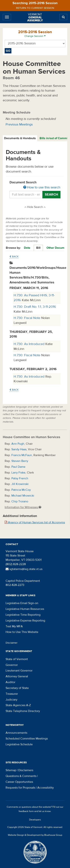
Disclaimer (12, 643)
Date (27, 248)
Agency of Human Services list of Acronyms (35, 522)
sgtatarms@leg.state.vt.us (24, 569)
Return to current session (35, 8)
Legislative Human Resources (25, 609)
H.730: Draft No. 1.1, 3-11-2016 (35, 307)
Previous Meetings (19, 124)
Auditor (10, 682)
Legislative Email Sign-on (22, 603)
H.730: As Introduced (29, 344)
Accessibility (46, 788)
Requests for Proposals (20, 788)
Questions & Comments (21, 776)
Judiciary (11, 700)
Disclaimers (26, 770)
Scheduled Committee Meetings (27, 739)
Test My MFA (14, 626)
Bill (38, 248)
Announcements (16, 733)
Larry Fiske (18, 473)
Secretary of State (17, 688)
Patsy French (20, 478)
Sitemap (11, 770)
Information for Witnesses (23, 507)
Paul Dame (18, 467)
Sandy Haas (19, 449)
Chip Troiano (20, 501)
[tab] (20, 138)
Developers (35, 820)
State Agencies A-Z (18, 705)
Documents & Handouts (20, 138)
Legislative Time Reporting (23, 615)
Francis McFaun (22, 455)
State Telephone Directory (23, 711)
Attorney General (17, 676)
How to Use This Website (22, 632)
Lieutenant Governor (19, 671)
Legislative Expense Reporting (25, 621)
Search (51, 195)
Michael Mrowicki (23, 496)
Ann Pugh (18, 444)
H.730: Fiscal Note (27, 318)
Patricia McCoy (21, 490)
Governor (12, 665)
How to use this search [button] (42, 187)
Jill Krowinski (20, 484)
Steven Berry (20, 461)
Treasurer (12, 694)
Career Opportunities (19, 782)
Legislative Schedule (19, 744)
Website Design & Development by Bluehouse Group (35, 835)
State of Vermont (17, 659)
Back (14, 257)
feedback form (26, 811)
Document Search (35, 185)
